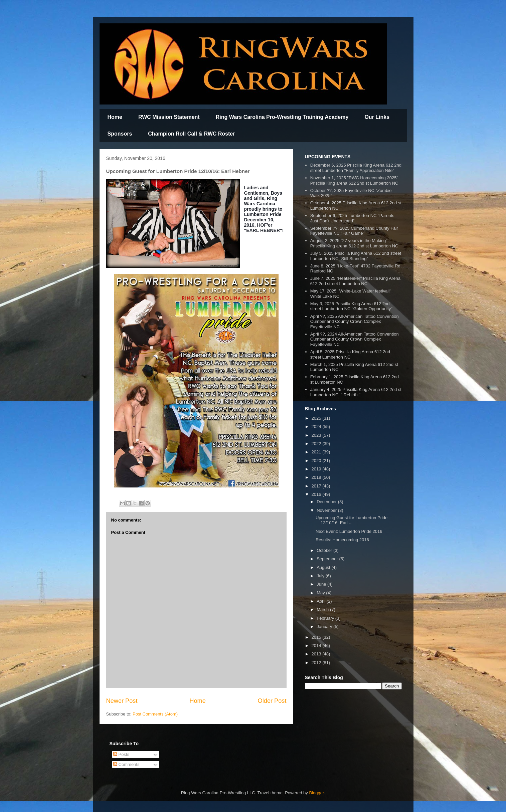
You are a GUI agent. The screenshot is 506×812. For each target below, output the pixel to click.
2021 (317, 452)
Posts (121, 754)
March (323, 610)
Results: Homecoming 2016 (342, 540)
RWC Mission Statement (169, 117)
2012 (317, 663)
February (326, 618)
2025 (317, 418)
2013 (317, 654)
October (325, 550)
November (327, 510)
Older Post (272, 701)
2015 (317, 637)
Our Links (377, 117)
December (327, 502)
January (325, 627)
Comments (126, 764)
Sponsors (120, 134)
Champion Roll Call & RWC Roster (191, 134)
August (324, 567)
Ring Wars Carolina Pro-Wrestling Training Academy (282, 117)
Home (115, 117)
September (328, 559)
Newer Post (122, 701)
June (322, 584)
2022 (317, 444)
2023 (317, 435)
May (321, 593)
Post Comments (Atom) (155, 714)
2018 (317, 477)
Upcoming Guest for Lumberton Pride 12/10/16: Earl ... (352, 520)
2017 (317, 486)
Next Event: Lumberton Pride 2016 (349, 531)
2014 (317, 646)
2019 (317, 469)
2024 (317, 427)
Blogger (316, 793)
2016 (317, 494)
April (322, 601)
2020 (317, 461)
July (321, 576)
